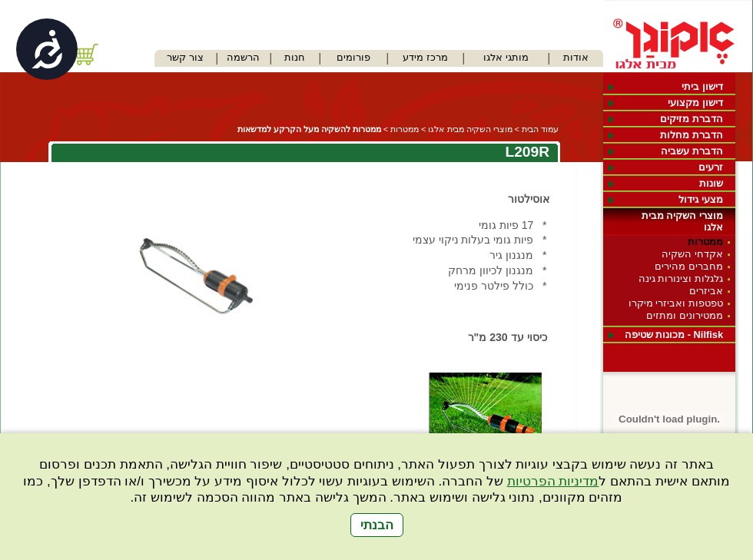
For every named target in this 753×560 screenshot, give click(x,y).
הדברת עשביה (692, 151)
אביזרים (706, 291)
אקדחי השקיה (692, 254)
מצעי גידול (701, 199)
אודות (576, 57)
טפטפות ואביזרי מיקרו (676, 303)
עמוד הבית (540, 129)
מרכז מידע (425, 57)
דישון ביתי (702, 86)
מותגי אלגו (506, 57)
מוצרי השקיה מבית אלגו (682, 221)
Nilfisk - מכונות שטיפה (674, 335)
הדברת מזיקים (692, 119)
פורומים (353, 57)
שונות (711, 183)
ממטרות (705, 242)
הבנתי (377, 525)
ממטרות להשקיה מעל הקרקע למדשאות (309, 129)
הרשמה (243, 57)
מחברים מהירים (689, 266)
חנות (295, 57)
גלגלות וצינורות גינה (681, 278)
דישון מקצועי (695, 103)
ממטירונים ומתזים (685, 315)
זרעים (711, 167)
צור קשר (185, 57)
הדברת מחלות (692, 135)
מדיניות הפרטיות (553, 481)
